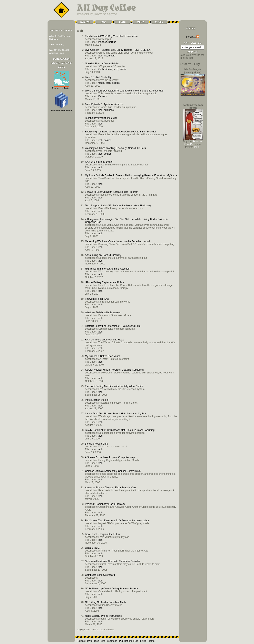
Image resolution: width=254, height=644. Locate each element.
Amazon (197, 141)
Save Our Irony (57, 44)
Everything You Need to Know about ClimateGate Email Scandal (120, 132)
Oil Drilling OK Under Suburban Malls (106, 602)
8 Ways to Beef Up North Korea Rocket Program (112, 192)
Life (103, 641)
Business (112, 641)
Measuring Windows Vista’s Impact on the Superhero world (118, 241)
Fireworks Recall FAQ (97, 299)
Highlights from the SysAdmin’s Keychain (108, 269)
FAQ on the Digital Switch (99, 162)
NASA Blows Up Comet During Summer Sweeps (112, 589)
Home (151, 641)
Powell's (189, 144)
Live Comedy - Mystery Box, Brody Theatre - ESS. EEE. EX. (118, 50)
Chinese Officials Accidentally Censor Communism (113, 471)
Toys (89, 641)
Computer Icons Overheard (100, 575)
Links (143, 641)
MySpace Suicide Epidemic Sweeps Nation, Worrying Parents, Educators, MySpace (131, 175)
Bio (136, 641)
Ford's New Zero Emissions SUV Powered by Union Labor (117, 521)
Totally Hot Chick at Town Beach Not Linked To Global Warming (120, 430)
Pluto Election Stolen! (97, 400)
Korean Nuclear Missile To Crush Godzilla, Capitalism (114, 370)
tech (105, 42)
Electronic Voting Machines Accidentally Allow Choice (114, 386)
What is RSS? (93, 548)
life (99, 42)
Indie (197, 147)
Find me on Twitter (61, 87)
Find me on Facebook (61, 109)
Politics (81, 641)
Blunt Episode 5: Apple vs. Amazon (104, 104)
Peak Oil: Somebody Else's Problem (105, 504)
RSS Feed (193, 37)
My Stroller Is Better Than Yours (103, 356)
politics (112, 42)
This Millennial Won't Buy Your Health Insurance (111, 36)
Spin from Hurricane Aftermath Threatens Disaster (113, 561)
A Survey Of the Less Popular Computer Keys (110, 457)
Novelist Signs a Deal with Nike (102, 64)
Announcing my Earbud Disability (103, 255)
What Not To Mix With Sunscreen (103, 313)
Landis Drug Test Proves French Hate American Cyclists (116, 414)
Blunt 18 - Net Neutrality (98, 77)
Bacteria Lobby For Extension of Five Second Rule (113, 326)
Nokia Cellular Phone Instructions (103, 616)
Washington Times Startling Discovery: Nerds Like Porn (115, 148)
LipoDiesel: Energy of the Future (103, 534)
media (112, 56)
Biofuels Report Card (97, 444)
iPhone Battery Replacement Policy (105, 282)
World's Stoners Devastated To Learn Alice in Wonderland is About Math (125, 91)
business (107, 69)
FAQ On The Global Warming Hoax (104, 340)
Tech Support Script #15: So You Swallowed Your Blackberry (118, 206)
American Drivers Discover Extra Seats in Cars (111, 488)
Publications (126, 641)
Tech (96, 641)
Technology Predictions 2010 (101, 118)
